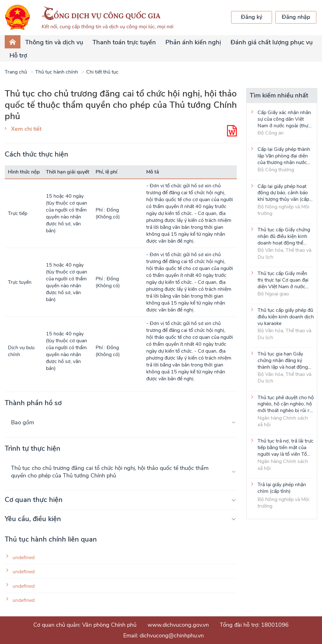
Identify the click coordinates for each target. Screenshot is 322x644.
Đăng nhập (296, 17)
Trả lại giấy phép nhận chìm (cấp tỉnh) (282, 488)
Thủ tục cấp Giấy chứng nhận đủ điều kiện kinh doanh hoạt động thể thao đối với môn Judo (284, 236)
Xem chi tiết (26, 129)
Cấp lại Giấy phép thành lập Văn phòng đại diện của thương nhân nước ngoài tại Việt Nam (284, 156)
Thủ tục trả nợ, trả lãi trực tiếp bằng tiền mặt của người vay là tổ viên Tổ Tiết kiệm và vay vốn (286, 447)
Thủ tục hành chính (57, 72)
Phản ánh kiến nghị (193, 42)
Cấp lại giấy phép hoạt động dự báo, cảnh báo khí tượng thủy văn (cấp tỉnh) (283, 193)
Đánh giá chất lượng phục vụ (272, 42)
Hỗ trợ (18, 55)
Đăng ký (252, 17)
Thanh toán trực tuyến (124, 42)
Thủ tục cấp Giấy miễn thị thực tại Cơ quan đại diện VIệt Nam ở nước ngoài (283, 280)
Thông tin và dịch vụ (54, 42)
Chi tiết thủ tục (102, 72)
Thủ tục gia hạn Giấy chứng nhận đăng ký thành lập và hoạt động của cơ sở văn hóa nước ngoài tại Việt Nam (283, 360)
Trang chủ (16, 72)
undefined (24, 558)
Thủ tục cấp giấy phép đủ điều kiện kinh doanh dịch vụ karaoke (286, 316)
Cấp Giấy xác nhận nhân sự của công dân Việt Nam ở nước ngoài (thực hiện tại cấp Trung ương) (284, 119)
